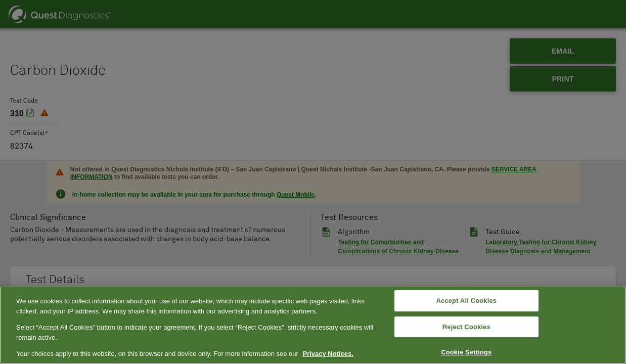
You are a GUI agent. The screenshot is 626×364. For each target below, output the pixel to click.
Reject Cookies (466, 327)
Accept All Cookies (466, 301)
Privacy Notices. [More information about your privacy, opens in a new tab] (328, 354)
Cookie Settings (466, 353)
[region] (313, 325)
